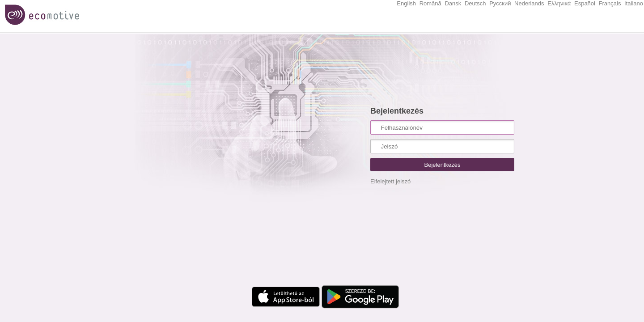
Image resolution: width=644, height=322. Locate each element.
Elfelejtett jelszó (390, 181)
